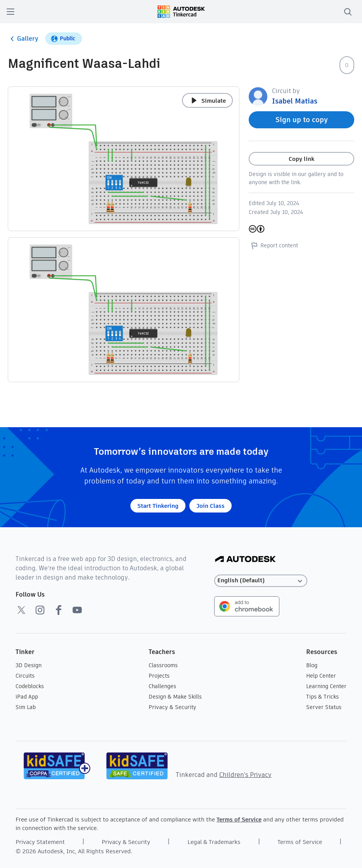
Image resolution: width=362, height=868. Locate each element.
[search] (348, 12)
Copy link (301, 159)
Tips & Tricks (322, 697)
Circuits (25, 676)
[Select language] (261, 581)
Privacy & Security (172, 707)
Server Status (324, 707)
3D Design (29, 665)
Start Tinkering (158, 506)
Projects (159, 676)
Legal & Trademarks (214, 842)
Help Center (321, 676)
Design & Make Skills (175, 697)
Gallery (23, 39)
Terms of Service (239, 819)
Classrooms (163, 665)
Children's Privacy (245, 775)
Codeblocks (30, 686)
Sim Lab (26, 707)
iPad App (27, 697)
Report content (273, 245)
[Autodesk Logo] (245, 560)
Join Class (210, 506)
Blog (312, 665)
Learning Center (326, 686)
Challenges (162, 686)
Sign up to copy (302, 120)
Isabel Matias (295, 101)
